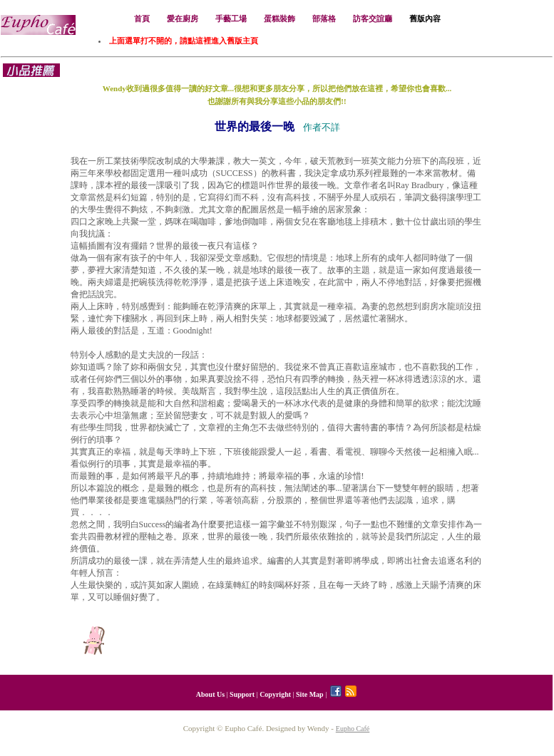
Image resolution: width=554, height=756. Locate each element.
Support (242, 694)
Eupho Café (353, 729)
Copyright (275, 694)
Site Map (310, 694)
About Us (210, 694)
